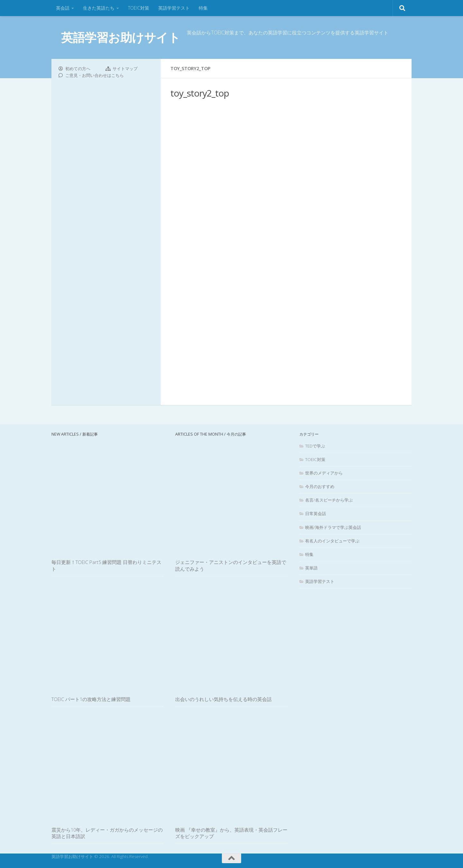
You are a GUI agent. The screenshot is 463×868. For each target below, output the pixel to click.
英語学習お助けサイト (121, 37)
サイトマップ (125, 69)
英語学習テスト (174, 8)
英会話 (63, 8)
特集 (203, 8)
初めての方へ (78, 69)
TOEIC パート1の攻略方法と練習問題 (91, 699)
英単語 (311, 568)
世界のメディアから (324, 473)
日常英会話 (316, 513)
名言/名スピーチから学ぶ (329, 500)
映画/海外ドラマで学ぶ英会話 (333, 527)
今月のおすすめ (320, 486)
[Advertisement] (286, 251)
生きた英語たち (99, 8)
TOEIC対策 (139, 8)
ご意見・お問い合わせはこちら (95, 75)
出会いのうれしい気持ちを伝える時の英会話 (223, 699)
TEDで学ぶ (315, 446)
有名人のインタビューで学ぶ (332, 541)
